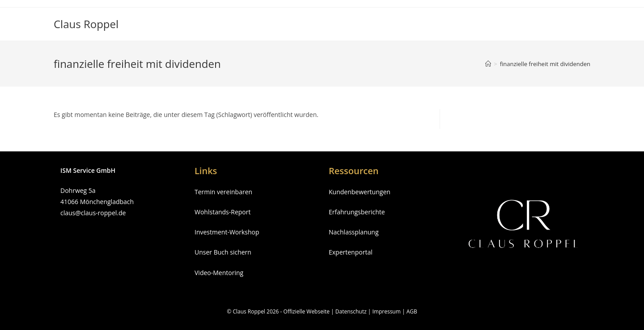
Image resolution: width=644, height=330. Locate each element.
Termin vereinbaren (223, 192)
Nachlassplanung (354, 232)
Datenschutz (351, 311)
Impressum (386, 311)
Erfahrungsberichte (357, 212)
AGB (412, 311)
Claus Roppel (86, 24)
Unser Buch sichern (223, 252)
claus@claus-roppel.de (93, 213)
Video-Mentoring (219, 273)
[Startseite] (488, 64)
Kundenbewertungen (360, 192)
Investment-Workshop (227, 232)
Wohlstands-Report (222, 212)
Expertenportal (351, 252)
